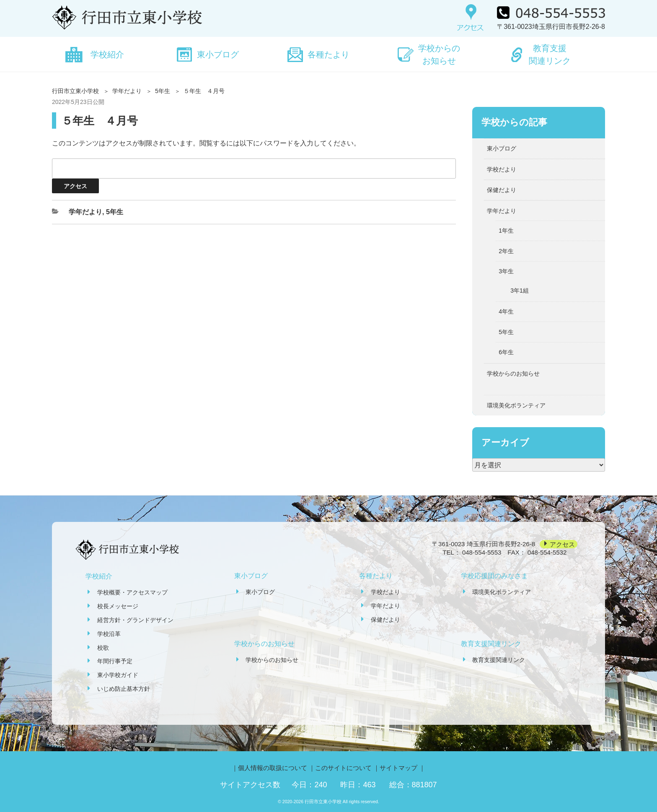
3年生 (506, 271)
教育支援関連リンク (550, 54)
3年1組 (520, 291)
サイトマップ (398, 768)
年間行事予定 (115, 661)
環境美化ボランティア (516, 405)
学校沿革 (109, 634)
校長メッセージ (118, 606)
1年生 (506, 231)
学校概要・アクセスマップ (132, 592)
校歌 (103, 648)
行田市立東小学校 (75, 91)
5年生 (163, 91)
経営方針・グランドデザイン (135, 620)
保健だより (502, 190)
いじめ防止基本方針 (124, 689)
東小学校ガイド (118, 675)
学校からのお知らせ (439, 54)
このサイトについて (343, 768)
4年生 (506, 311)
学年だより (127, 91)
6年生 (506, 352)
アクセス (562, 544)
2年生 (506, 251)
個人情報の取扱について (273, 768)
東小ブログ (218, 54)
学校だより (502, 169)
